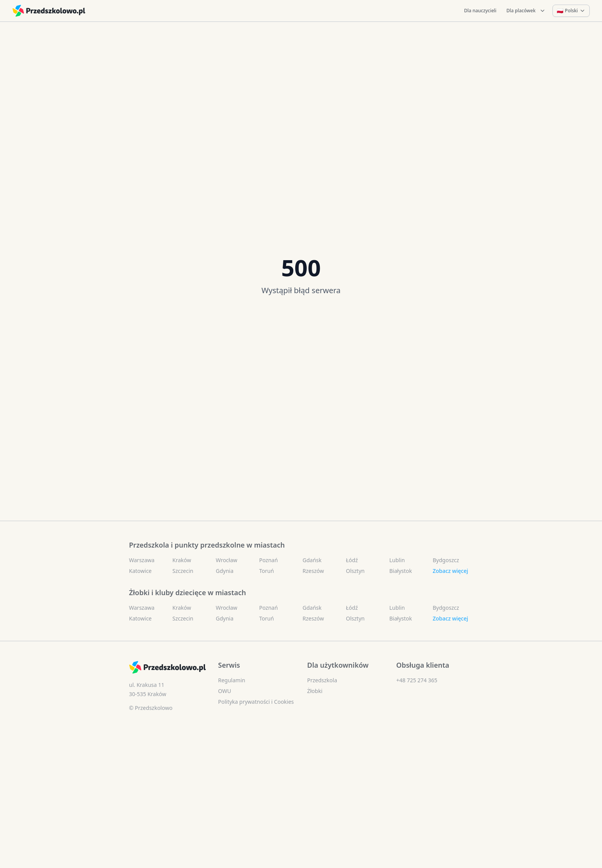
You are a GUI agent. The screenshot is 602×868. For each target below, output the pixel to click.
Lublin (397, 560)
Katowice (140, 571)
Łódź (352, 560)
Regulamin (232, 680)
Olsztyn (355, 571)
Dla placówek (526, 11)
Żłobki (315, 691)
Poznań (269, 560)
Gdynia (225, 571)
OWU (225, 691)
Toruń (266, 571)
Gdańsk (312, 560)
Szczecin (183, 571)
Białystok (401, 571)
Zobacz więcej (450, 571)
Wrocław (227, 560)
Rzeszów (313, 571)
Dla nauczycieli (480, 11)
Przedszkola (322, 680)
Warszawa (142, 560)
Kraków (182, 560)
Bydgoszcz (446, 560)
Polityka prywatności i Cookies (256, 702)
